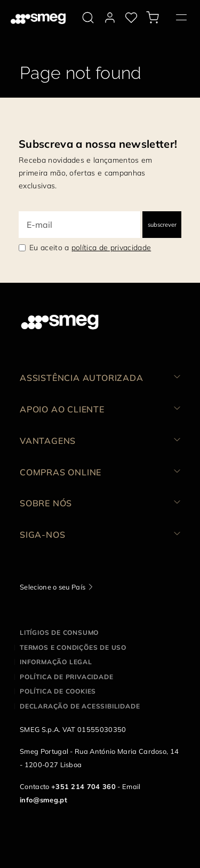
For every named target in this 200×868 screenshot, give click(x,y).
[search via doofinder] (88, 18)
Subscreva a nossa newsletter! (98, 144)
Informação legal (56, 662)
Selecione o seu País (53, 587)
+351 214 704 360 (83, 786)
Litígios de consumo (59, 632)
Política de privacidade (66, 677)
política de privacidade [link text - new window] (111, 248)
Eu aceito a (90, 248)
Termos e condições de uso (73, 647)
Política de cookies (58, 691)
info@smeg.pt (43, 800)
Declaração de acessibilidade (80, 706)
